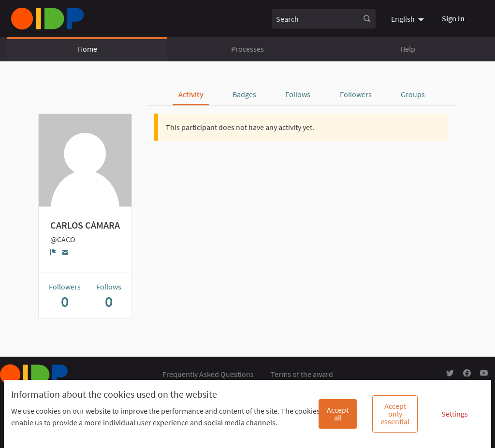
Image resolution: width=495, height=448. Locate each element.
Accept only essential (395, 414)
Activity (191, 94)
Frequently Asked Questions (208, 374)
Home (87, 49)
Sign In (453, 18)
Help (408, 49)
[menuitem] (409, 18)
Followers (356, 94)
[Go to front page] (47, 19)
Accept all (338, 414)
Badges (244, 94)
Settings (455, 414)
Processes (247, 49)
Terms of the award (302, 374)
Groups (413, 94)
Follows (298, 94)
